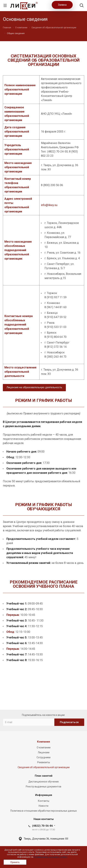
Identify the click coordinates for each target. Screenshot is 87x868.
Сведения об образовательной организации (44, 767)
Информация (44, 795)
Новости (43, 806)
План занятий (44, 776)
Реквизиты (44, 762)
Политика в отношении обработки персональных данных (44, 811)
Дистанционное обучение (44, 782)
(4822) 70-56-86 (43, 826)
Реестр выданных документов (43, 787)
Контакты (44, 801)
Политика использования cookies (50, 857)
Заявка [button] (62, 5)
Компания (43, 742)
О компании (44, 747)
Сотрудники (43, 757)
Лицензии (44, 752)
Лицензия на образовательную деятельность (34, 387)
